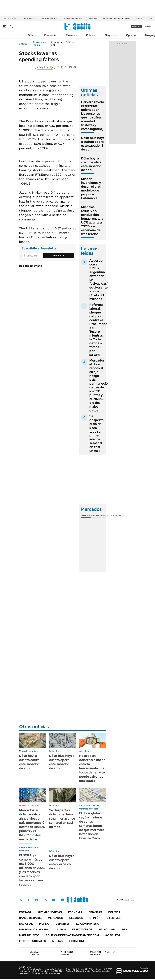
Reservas (93, 19)
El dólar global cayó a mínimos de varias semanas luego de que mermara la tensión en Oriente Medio (92, 826)
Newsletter (125, 900)
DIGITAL (37, 953)
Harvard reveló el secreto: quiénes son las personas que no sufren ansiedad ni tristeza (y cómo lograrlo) (93, 115)
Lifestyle (114, 918)
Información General (35, 929)
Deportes (63, 924)
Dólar (31, 35)
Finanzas (71, 35)
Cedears (117, 516)
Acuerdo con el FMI (73, 19)
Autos (61, 929)
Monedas (86, 516)
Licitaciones (78, 941)
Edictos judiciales (32, 941)
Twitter (21, 900)
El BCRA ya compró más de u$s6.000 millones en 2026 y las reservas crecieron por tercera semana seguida (32, 870)
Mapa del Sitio (29, 935)
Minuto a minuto (30, 805)
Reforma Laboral (49, 19)
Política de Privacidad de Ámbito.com (72, 935)
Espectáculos (82, 929)
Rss (125, 929)
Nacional (26, 924)
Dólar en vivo (29, 19)
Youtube (54, 900)
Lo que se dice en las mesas (116, 19)
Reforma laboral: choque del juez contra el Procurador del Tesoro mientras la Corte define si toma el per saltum (98, 330)
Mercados (55, 918)
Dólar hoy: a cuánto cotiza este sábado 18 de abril (92, 164)
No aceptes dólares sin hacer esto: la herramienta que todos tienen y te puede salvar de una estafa (92, 768)
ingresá (148, 26)
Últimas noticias (50, 912)
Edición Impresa (87, 924)
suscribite (137, 26)
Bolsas (94, 516)
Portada (25, 912)
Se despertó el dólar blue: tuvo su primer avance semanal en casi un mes (96, 433)
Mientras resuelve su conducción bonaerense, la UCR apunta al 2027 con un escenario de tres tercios (92, 220)
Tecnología (107, 929)
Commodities (105, 516)
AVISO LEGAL (114, 935)
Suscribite (59, 255)
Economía (50, 35)
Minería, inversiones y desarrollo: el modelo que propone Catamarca (91, 188)
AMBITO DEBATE (102, 953)
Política (91, 35)
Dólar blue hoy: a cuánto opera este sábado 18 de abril (92, 144)
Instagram (37, 900)
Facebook (29, 900)
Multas (57, 941)
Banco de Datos (30, 918)
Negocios (111, 35)
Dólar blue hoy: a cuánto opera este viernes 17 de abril (62, 862)
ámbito (23, 44)
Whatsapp (63, 900)
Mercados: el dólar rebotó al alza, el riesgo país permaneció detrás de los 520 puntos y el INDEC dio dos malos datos (99, 385)
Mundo (44, 924)
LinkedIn (45, 900)
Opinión (131, 35)
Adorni (139, 19)
